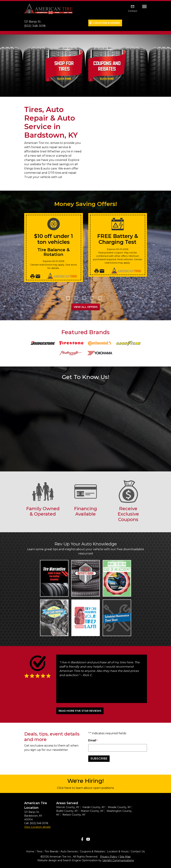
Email (93, 741)
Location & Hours (106, 23)
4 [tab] (94, 299)
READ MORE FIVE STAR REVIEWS (80, 711)
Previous (19, 244)
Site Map (125, 857)
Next (152, 244)
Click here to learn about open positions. (86, 788)
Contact (133, 11)
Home (30, 851)
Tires (39, 851)
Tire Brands (51, 851)
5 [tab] (102, 299)
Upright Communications (118, 860)
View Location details (37, 827)
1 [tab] (69, 299)
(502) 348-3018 (35, 26)
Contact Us (138, 851)
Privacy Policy (109, 857)
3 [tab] (85, 299)
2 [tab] (77, 299)
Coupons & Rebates (92, 851)
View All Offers (86, 307)
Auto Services (69, 851)
